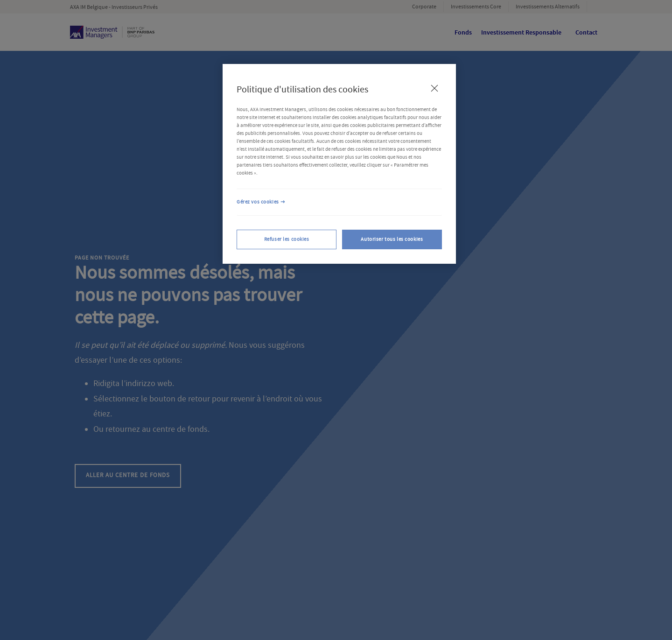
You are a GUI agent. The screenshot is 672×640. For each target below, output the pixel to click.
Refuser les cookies (287, 239)
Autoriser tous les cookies (392, 239)
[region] (339, 164)
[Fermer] (434, 88)
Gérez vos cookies (258, 202)
